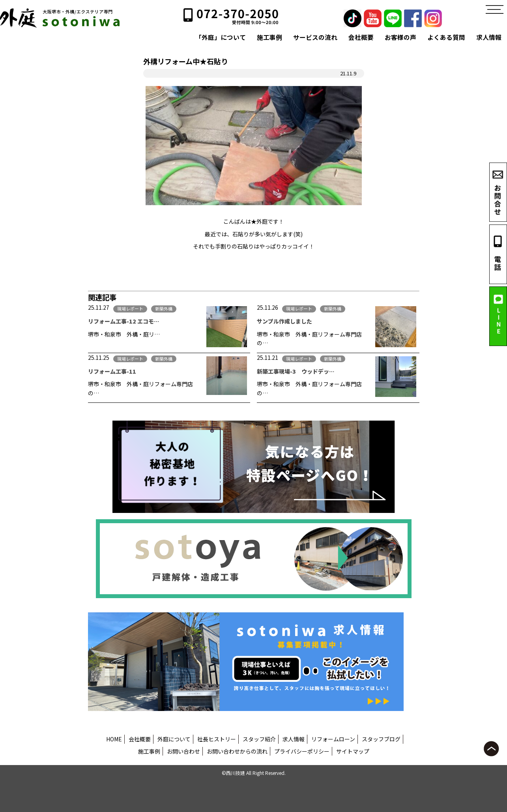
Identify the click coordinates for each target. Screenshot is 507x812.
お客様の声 (400, 37)
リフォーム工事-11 (115, 371)
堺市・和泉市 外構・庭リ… (124, 334)
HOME (114, 739)
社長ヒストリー (217, 739)
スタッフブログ (381, 739)
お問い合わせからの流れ (237, 751)
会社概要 (361, 37)
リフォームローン (333, 739)
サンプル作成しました (287, 321)
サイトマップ (353, 751)
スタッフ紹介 (259, 739)
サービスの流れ (315, 37)
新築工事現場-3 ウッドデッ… (296, 371)
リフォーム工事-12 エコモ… (124, 321)
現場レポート (130, 309)
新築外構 (164, 309)
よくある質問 (446, 37)
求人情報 (489, 37)
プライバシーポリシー (302, 751)
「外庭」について (221, 37)
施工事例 (269, 37)
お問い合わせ (183, 751)
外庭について (174, 739)
